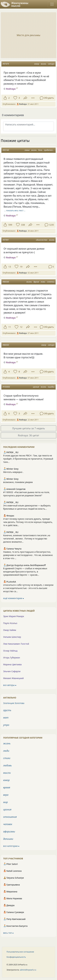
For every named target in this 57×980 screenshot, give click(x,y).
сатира (51, 64)
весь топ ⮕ (8, 933)
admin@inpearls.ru (28, 970)
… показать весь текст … (15, 211)
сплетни (51, 282)
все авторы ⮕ (10, 685)
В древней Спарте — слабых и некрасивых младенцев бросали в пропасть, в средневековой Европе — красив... (25, 572)
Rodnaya (11, 215)
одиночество (42, 240)
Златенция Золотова (14, 703)
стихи (7, 758)
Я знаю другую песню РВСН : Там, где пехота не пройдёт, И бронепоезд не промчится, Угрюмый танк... (28, 459)
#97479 (6, 64)
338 (23, 225)
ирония (36, 387)
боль (40, 150)
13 (10, 267)
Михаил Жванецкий (13, 678)
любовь (7, 765)
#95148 (6, 150)
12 (21, 327)
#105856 (6, 387)
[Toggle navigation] (52, 4)
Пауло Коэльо (10, 623)
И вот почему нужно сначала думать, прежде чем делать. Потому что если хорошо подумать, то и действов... (28, 522)
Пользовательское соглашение (20, 952)
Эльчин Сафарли (12, 671)
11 (10, 327)
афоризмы (9, 832)
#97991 (6, 240)
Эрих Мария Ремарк (14, 616)
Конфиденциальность (16, 957)
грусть (7, 710)
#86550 (6, 345)
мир (5, 802)
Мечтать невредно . (13, 472)
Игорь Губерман (12, 658)
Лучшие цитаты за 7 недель (28, 428)
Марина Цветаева (12, 664)
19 (21, 267)
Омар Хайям (10, 630)
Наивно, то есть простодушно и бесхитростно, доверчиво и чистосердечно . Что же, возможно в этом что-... (28, 555)
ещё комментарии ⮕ (14, 598)
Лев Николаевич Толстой (16, 644)
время (7, 787)
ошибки (51, 387)
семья (27, 150)
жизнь (43, 64)
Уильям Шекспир (12, 637)
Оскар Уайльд (10, 651)
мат (6, 718)
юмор (37, 64)
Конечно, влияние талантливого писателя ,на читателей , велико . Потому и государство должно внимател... (27, 539)
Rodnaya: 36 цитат (29, 435)
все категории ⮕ (11, 846)
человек (8, 824)
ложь (43, 282)
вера (6, 795)
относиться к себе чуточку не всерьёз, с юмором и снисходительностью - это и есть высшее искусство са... (28, 588)
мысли (7, 773)
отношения (10, 817)
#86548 (6, 282)
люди (6, 751)
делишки (8, 839)
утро (6, 725)
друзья (36, 282)
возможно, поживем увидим (18, 482)
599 (10, 225)
